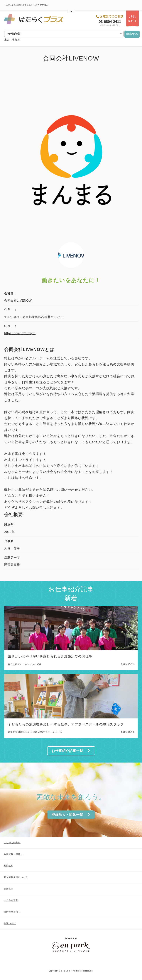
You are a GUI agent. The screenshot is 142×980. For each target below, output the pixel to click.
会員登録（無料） (13, 854)
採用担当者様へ (12, 912)
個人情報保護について (16, 877)
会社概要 (9, 889)
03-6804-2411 (110, 22)
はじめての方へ (12, 843)
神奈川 (16, 40)
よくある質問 (11, 900)
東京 (7, 40)
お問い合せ (10, 923)
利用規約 (9, 866)
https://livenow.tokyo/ (20, 333)
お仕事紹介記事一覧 (71, 751)
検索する (132, 34)
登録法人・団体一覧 (71, 815)
